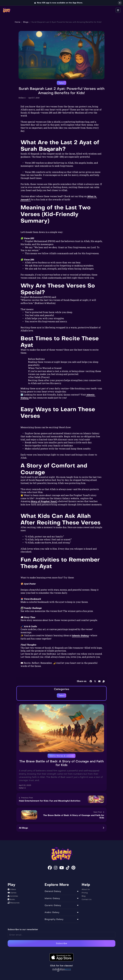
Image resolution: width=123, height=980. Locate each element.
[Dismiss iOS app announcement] (120, 3)
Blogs (26, 22)
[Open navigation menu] (118, 10)
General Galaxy (61, 891)
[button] (104, 681)
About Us (86, 889)
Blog (84, 896)
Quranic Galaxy (61, 905)
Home (18, 22)
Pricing (85, 893)
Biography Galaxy (61, 919)
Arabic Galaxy (61, 912)
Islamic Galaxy (61, 898)
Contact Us (87, 899)
